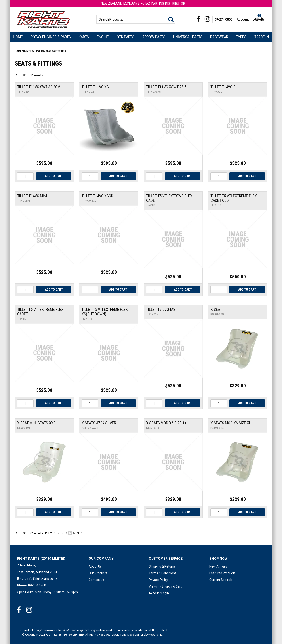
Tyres (241, 37)
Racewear (219, 37)
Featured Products (222, 574)
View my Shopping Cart (165, 587)
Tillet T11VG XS (95, 87)
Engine (103, 37)
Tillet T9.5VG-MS (161, 310)
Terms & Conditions (163, 574)
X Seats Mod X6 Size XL (231, 423)
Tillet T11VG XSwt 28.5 (166, 87)
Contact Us (96, 580)
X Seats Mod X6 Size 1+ (166, 423)
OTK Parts (125, 37)
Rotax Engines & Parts (51, 37)
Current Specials (221, 580)
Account (243, 20)
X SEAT (216, 310)
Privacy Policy (158, 580)
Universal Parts (188, 37)
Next (80, 533)
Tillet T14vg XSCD (97, 196)
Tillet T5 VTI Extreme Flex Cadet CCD (234, 199)
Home (18, 37)
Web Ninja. (156, 635)
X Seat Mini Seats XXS (36, 423)
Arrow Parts (154, 37)
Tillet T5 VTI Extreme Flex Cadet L (40, 312)
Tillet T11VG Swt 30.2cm (39, 87)
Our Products (98, 574)
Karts (84, 37)
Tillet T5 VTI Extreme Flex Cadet (169, 199)
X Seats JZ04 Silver (99, 423)
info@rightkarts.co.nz (42, 579)
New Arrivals (218, 567)
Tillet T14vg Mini (32, 196)
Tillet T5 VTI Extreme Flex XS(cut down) (105, 312)
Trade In (262, 37)
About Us (95, 567)
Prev (48, 533)
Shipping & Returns (162, 567)
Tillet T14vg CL (224, 87)
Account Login (159, 594)
